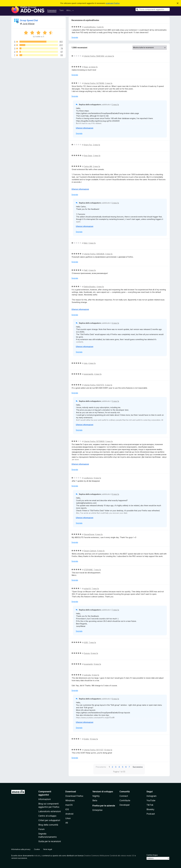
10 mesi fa (94, 739)
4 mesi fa (92, 270)
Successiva (138, 767)
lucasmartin (88, 664)
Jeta (86, 363)
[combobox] (153, 9)
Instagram (151, 796)
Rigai (86, 67)
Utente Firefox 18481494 (94, 56)
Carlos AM (88, 166)
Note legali (48, 849)
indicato (37, 856)
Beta (95, 800)
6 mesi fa (97, 478)
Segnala (75, 37)
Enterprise (97, 810)
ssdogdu (87, 675)
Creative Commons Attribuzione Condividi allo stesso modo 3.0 (109, 856)
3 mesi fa (92, 243)
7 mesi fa (97, 570)
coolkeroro (88, 478)
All (67, 823)
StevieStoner (89, 534)
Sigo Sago (88, 156)
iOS (67, 809)
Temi (61, 10)
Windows (70, 800)
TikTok (150, 805)
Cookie (37, 849)
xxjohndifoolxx (90, 27)
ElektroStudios (90, 287)
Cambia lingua (152, 855)
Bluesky (150, 809)
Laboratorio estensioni (50, 811)
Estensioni (52, 10)
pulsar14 (87, 589)
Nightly (96, 796)
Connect (124, 796)
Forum (41, 829)
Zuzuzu (87, 653)
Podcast (151, 814)
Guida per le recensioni (50, 841)
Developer (125, 805)
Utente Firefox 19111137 (94, 750)
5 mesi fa (109, 385)
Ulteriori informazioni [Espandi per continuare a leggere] (85, 128)
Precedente (101, 767)
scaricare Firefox (113, 3)
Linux (68, 818)
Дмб (86, 270)
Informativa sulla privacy (21, 849)
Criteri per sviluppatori (49, 820)
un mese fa (110, 56)
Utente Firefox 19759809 (94, 441)
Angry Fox (88, 145)
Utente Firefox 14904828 (94, 254)
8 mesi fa (94, 653)
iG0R (86, 642)
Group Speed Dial (29, 20)
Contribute (125, 800)
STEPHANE (88, 570)
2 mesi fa (109, 83)
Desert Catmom (90, 551)
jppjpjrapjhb (89, 374)
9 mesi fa (97, 664)
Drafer (86, 739)
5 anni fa (100, 27)
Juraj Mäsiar (29, 24)
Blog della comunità (48, 825)
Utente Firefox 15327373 (94, 385)
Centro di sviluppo (47, 816)
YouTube (151, 800)
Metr (86, 243)
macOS (69, 805)
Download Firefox (74, 796)
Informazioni (44, 799)
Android (69, 814)
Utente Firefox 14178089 (94, 83)
